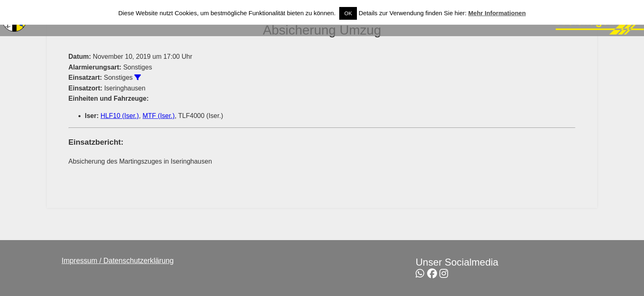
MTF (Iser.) (159, 116)
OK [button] (348, 13)
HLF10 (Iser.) (120, 116)
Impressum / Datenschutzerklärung (118, 261)
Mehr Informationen (497, 13)
